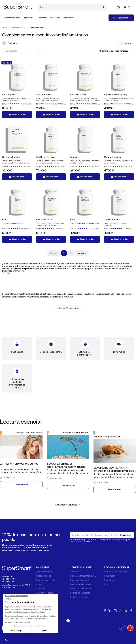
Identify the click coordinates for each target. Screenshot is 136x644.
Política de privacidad (118, 540)
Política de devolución (80, 584)
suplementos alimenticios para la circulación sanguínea (51, 294)
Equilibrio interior (34, 432)
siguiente (82, 253)
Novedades (55, 18)
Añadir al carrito (17, 114)
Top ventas (42, 18)
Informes (66, 432)
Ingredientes (29, 18)
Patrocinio (109, 580)
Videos (39, 584)
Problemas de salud (12, 18)
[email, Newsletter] (102, 535)
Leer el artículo (21, 485)
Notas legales (42, 597)
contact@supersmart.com (11, 585)
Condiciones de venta (80, 580)
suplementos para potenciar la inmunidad (55, 297)
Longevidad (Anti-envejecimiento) (107, 438)
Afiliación (41, 589)
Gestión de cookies (79, 597)
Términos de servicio (77, 541)
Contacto (74, 572)
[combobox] (131, 7)
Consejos (19, 432)
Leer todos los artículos (68, 505)
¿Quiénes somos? (44, 572)
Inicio (4, 28)
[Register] (126, 535)
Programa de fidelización (116, 572)
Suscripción (110, 576)
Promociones (68, 18)
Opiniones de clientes (46, 580)
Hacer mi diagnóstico (121, 18)
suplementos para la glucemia (98, 294)
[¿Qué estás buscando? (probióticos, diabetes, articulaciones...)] (72, 7)
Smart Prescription (45, 593)
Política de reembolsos (81, 589)
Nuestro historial (44, 576)
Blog (106, 584)
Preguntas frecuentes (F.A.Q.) (84, 576)
